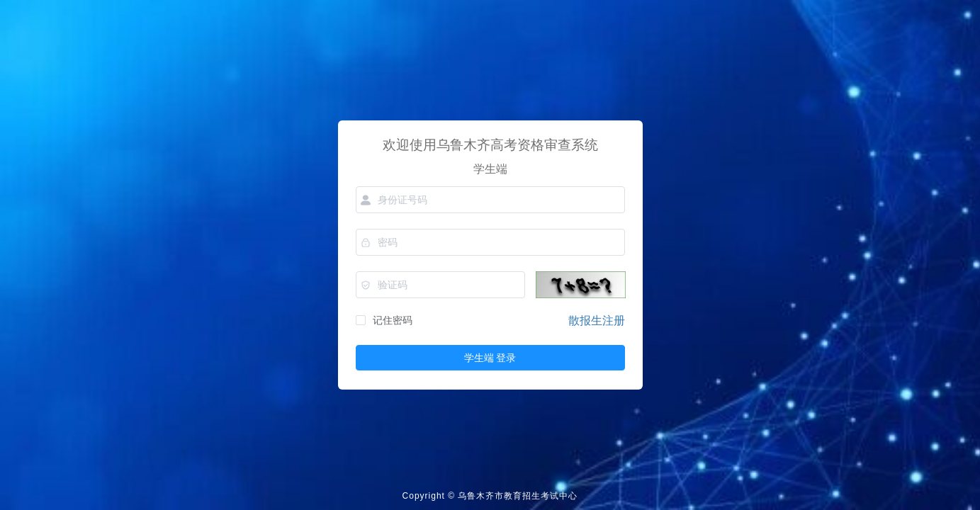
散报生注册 (597, 321)
